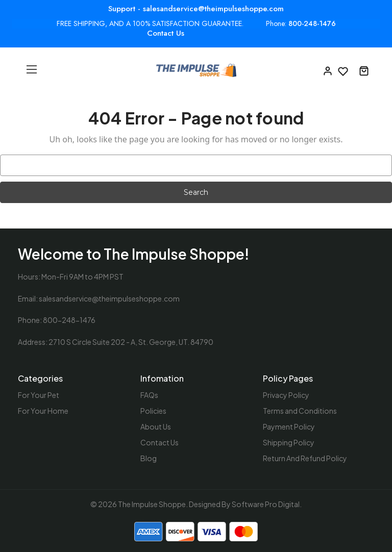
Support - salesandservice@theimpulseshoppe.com (196, 9)
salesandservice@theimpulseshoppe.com (109, 298)
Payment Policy (289, 426)
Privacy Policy (286, 395)
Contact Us (166, 33)
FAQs (149, 395)
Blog (149, 458)
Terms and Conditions (300, 411)
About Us (156, 426)
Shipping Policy (289, 442)
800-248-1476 (312, 24)
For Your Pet (39, 395)
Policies (153, 411)
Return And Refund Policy (305, 458)
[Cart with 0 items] (364, 70)
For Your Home (43, 411)
